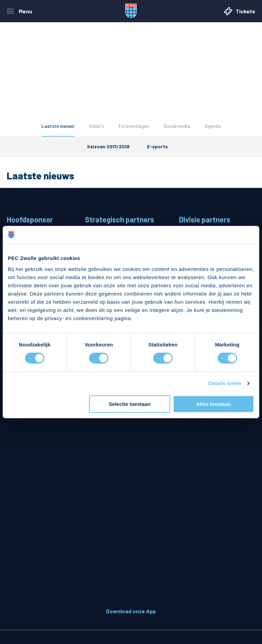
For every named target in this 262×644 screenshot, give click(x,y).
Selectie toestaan (130, 404)
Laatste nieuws (58, 126)
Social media (177, 126)
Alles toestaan (214, 404)
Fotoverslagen (134, 126)
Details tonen (225, 383)
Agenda (213, 126)
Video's (97, 126)
